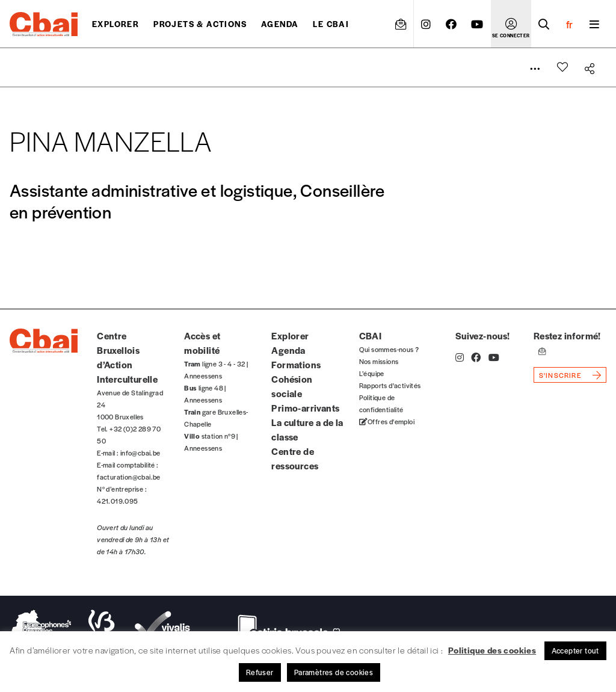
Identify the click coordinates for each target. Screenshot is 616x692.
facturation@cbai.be (129, 477)
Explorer (115, 24)
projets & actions (200, 24)
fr (569, 24)
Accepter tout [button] (575, 650)
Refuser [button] (260, 672)
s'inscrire (560, 375)
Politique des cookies (492, 650)
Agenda (280, 24)
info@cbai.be (140, 453)
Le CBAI (331, 24)
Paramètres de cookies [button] (334, 672)
